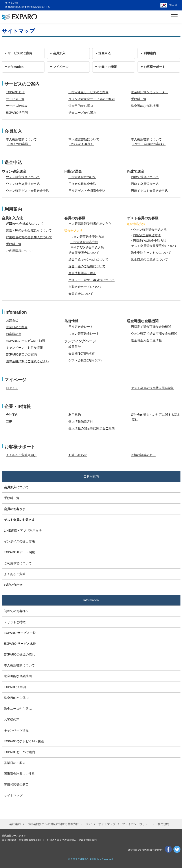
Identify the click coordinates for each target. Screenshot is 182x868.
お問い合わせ (78, 455)
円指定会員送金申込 (82, 184)
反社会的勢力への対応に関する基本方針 (53, 824)
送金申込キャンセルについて (88, 259)
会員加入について (16, 487)
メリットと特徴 (15, 622)
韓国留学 (75, 347)
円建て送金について (145, 177)
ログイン (12, 388)
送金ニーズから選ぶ (82, 113)
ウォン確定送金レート (84, 333)
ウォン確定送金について (23, 177)
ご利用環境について (20, 251)
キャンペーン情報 (16, 730)
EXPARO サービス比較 (20, 644)
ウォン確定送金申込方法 (87, 237)
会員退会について (81, 294)
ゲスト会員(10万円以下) (85, 360)
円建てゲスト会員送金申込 (149, 191)
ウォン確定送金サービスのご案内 (92, 99)
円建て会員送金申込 (145, 184)
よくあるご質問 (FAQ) (21, 455)
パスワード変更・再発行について (92, 280)
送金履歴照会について (84, 253)
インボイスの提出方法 (19, 541)
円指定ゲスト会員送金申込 (87, 191)
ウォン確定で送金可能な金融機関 (154, 333)
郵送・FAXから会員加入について (29, 230)
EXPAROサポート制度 (19, 552)
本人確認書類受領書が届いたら (90, 224)
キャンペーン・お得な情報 (24, 348)
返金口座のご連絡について (87, 266)
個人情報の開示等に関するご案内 (92, 428)
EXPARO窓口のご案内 (21, 354)
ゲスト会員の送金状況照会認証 (153, 388)
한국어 (173, 5)
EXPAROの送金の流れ (19, 654)
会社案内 (12, 415)
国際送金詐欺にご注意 (19, 774)
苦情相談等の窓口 (143, 455)
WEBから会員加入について (25, 224)
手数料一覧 (139, 99)
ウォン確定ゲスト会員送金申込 (28, 191)
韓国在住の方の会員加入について (29, 237)
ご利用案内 (91, 476)
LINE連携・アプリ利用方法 (23, 531)
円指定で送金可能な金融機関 (151, 327)
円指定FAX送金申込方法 (87, 248)
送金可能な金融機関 (145, 106)
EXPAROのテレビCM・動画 (25, 341)
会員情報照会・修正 (82, 273)
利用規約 (75, 415)
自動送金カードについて (85, 287)
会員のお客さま (15, 509)
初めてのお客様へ (16, 611)
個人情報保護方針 (81, 421)
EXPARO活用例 (17, 113)
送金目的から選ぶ (81, 106)
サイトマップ (13, 795)
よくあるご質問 (15, 574)
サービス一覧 (15, 99)
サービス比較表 (17, 106)
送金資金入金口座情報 (146, 340)
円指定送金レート (81, 327)
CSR (9, 421)
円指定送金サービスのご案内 (88, 92)
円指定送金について (82, 177)
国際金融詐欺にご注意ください (28, 361)
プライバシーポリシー (136, 824)
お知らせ (12, 320)
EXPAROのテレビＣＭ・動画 (24, 741)
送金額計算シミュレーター (149, 92)
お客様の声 (14, 334)
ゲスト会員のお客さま (19, 520)
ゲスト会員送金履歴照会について (154, 246)
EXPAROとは (15, 92)
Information (91, 600)
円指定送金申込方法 (84, 242)
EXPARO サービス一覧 (20, 633)
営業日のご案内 (17, 327)
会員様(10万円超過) (82, 354)
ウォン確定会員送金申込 (23, 184)
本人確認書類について (19, 665)
